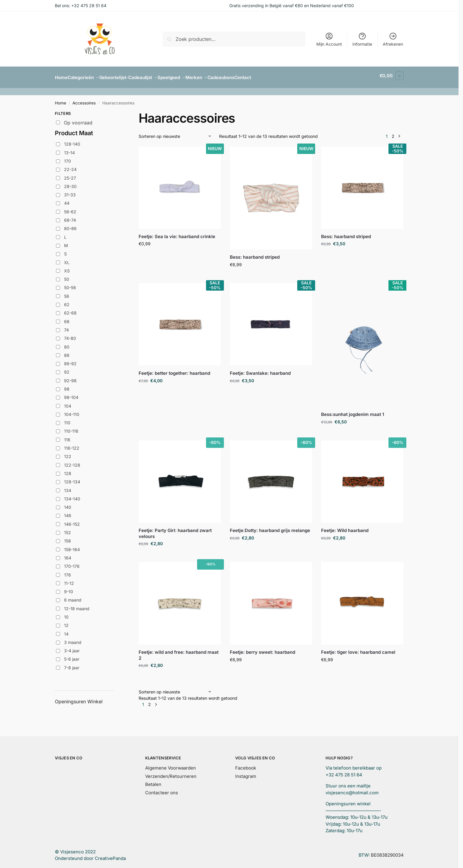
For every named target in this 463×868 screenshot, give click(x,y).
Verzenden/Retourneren (171, 773)
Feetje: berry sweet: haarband (263, 649)
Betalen (153, 781)
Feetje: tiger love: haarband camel (358, 649)
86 (67, 352)
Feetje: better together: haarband (174, 370)
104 (68, 402)
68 (67, 318)
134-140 (72, 495)
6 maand (73, 597)
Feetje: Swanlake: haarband (260, 370)
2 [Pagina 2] (393, 133)
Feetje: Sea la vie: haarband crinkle (177, 233)
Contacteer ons (162, 789)
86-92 (70, 360)
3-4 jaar (72, 647)
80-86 (70, 225)
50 (67, 276)
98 (67, 386)
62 (67, 301)
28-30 (70, 183)
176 (68, 571)
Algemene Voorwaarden (171, 765)
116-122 (72, 445)
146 (68, 512)
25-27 (70, 174)
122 (68, 453)
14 (66, 630)
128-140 (72, 141)
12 (66, 622)
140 (68, 504)
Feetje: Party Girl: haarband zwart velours (175, 530)
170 (68, 158)
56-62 (70, 208)
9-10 (69, 588)
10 (66, 614)
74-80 (70, 335)
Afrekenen (393, 39)
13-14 (69, 149)
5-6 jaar (72, 656)
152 (68, 529)
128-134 (72, 478)
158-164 (72, 546)
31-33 (70, 191)
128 (68, 470)
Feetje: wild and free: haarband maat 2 (179, 652)
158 (68, 538)
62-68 (70, 310)
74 (66, 327)
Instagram (246, 773)
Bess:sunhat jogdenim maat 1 (353, 411)
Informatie (362, 39)
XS (67, 268)
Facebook (246, 765)
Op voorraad (78, 119)
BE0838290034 (387, 852)
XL (67, 259)
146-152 (72, 521)
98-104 (71, 394)
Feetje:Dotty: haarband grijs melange (270, 527)
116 (67, 436)
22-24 (70, 166)
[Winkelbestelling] (175, 133)
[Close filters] (116, 111)
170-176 (72, 563)
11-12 (69, 580)
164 (68, 555)
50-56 (70, 284)
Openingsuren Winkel (79, 698)
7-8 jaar (72, 664)
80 (67, 343)
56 (67, 293)
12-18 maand (77, 605)
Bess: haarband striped (255, 254)
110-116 (71, 428)
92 (67, 369)
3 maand (73, 639)
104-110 (72, 411)
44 (67, 200)
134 (68, 487)
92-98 (70, 377)
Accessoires (84, 100)
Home (61, 100)
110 (67, 419)
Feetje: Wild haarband (345, 527)
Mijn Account (329, 39)
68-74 (70, 217)
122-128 (72, 461)
